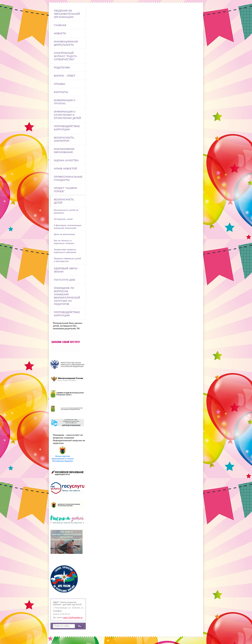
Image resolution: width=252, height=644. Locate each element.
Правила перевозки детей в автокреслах (67, 260)
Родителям (62, 67)
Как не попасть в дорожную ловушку (64, 242)
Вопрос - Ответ (65, 76)
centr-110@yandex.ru (73, 618)
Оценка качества (66, 160)
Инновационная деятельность (66, 43)
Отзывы (59, 84)
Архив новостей (65, 168)
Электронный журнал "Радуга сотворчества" (65, 56)
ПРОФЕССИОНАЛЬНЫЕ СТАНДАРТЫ (68, 178)
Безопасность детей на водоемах (66, 211)
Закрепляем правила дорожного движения (65, 251)
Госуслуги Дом (64, 280)
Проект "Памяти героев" (65, 190)
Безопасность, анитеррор (64, 139)
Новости (60, 33)
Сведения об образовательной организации (67, 14)
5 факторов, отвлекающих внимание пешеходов (68, 227)
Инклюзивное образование (64, 151)
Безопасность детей (64, 201)
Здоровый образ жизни (66, 270)
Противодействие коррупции (67, 128)
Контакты (61, 92)
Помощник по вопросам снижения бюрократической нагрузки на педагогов (67, 296)
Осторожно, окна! (63, 219)
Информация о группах (65, 102)
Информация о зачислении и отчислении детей (67, 115)
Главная (60, 25)
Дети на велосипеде (64, 234)
